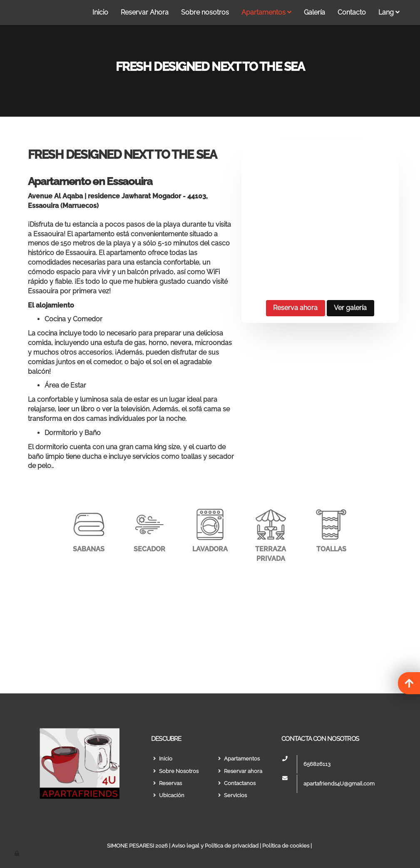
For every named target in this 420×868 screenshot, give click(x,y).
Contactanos (236, 783)
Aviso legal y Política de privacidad (215, 846)
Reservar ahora (239, 771)
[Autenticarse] (17, 853)
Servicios (231, 795)
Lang (389, 12)
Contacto (352, 12)
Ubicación (168, 795)
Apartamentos (266, 12)
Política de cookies (286, 846)
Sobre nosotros (205, 12)
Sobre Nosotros (175, 771)
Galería (314, 12)
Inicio (100, 12)
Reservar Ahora (145, 12)
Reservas (167, 783)
